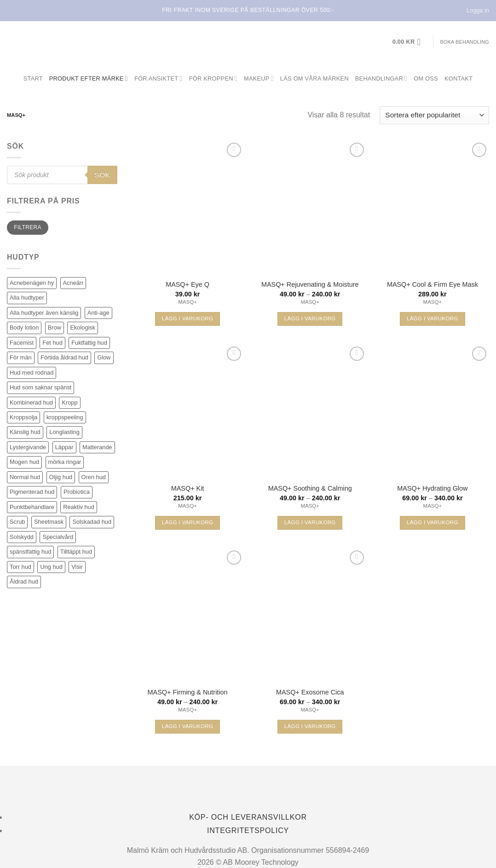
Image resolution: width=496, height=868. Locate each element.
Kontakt (459, 78)
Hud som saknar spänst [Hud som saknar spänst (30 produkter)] (40, 387)
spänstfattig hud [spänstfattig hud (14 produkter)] (30, 552)
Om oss (426, 78)
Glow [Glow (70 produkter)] (104, 357)
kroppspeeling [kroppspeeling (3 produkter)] (65, 417)
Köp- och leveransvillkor (248, 817)
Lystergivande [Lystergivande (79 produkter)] (28, 447)
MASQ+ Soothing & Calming (310, 488)
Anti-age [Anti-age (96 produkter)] (98, 313)
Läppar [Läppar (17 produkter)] (64, 447)
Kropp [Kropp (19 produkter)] (69, 402)
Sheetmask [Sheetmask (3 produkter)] (49, 522)
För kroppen (213, 78)
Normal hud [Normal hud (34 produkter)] (25, 477)
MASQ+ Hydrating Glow (432, 488)
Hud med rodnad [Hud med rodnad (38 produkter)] (32, 373)
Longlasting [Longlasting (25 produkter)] (64, 432)
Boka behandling (464, 42)
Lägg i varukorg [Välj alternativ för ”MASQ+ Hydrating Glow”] (433, 522)
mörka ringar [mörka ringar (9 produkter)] (65, 462)
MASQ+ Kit (188, 488)
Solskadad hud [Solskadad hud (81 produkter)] (92, 522)
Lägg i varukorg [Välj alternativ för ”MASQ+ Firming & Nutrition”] (188, 726)
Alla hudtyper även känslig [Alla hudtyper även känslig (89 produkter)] (44, 313)
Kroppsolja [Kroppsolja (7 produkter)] (23, 417)
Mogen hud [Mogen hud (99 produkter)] (24, 462)
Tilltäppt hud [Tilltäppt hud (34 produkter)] (76, 552)
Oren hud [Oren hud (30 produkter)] (94, 477)
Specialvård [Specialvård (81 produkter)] (58, 537)
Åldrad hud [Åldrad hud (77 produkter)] (24, 582)
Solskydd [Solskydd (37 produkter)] (22, 537)
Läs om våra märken (314, 78)
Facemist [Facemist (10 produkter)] (22, 343)
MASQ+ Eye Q (187, 284)
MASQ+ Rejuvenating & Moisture (310, 284)
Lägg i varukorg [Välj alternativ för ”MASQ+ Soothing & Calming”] (310, 522)
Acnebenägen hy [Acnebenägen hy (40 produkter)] (32, 283)
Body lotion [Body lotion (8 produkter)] (24, 327)
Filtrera (27, 227)
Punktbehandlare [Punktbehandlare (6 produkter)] (32, 507)
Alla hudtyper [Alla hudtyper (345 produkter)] (27, 298)
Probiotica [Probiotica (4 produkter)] (77, 492)
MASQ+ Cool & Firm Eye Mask (433, 284)
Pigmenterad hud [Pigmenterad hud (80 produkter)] (32, 492)
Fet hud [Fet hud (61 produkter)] (52, 343)
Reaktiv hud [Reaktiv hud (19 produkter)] (79, 507)
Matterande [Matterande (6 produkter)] (97, 447)
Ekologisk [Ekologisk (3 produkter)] (83, 327)
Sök (102, 175)
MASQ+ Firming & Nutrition (188, 692)
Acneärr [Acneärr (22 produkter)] (73, 283)
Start (33, 78)
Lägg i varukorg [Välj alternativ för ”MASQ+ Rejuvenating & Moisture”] (310, 318)
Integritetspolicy (248, 830)
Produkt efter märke (89, 78)
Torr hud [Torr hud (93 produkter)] (20, 567)
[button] (409, 42)
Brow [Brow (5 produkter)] (55, 327)
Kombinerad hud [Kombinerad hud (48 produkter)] (31, 402)
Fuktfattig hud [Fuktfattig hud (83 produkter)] (89, 343)
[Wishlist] (234, 150)
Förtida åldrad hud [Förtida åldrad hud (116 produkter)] (64, 357)
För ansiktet (159, 78)
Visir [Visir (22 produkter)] (77, 567)
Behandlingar (381, 78)
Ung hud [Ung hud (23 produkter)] (51, 567)
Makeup (259, 78)
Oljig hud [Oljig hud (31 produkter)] (61, 477)
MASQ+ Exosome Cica (310, 692)
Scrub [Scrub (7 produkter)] (17, 522)
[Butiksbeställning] (434, 115)
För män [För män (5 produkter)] (21, 357)
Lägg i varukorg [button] (188, 318)
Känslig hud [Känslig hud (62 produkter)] (25, 432)
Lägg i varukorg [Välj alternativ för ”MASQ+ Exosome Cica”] (310, 726)
